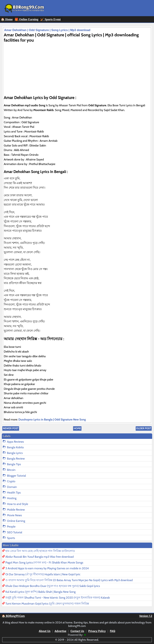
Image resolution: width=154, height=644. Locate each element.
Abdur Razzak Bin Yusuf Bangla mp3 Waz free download (40, 557)
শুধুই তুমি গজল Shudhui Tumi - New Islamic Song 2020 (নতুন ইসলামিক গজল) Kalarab (58, 598)
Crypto (11, 481)
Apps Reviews (16, 442)
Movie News (15, 515)
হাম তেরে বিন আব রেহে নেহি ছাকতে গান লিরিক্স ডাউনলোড (40, 551)
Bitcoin (11, 470)
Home (77, 428)
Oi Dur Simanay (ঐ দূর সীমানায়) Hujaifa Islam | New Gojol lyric (43, 574)
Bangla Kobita (15, 447)
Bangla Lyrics (15, 453)
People (11, 527)
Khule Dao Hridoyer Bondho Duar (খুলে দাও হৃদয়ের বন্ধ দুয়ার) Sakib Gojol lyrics (53, 586)
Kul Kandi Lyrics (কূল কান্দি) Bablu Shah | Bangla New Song (41, 592)
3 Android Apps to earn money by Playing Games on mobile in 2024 (47, 568)
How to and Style (18, 504)
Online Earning (16, 521)
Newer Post (11, 428)
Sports (11, 538)
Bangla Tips (14, 464)
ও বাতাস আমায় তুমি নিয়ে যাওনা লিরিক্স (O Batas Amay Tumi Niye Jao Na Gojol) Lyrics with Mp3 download (69, 580)
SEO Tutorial (15, 532)
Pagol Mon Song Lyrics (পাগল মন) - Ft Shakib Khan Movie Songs (44, 563)
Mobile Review (16, 510)
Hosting (12, 498)
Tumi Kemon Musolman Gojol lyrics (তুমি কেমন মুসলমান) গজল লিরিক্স (47, 604)
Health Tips (14, 493)
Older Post (144, 428)
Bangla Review (16, 459)
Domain (12, 487)
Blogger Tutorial (17, 476)
